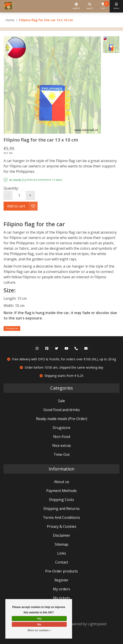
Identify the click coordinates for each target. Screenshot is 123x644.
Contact (62, 562)
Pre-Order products (61, 571)
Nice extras (62, 446)
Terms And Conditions (61, 517)
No (39, 625)
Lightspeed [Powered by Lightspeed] (97, 624)
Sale (61, 401)
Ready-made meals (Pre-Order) (62, 419)
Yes (39, 619)
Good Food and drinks (62, 410)
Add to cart (16, 206)
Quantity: (11, 188)
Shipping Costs (61, 500)
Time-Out (62, 454)
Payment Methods (61, 491)
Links (62, 553)
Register (61, 580)
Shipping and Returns (61, 509)
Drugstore (61, 428)
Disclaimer (62, 535)
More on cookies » (39, 630)
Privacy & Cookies (62, 526)
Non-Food (62, 437)
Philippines (12, 328)
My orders (61, 589)
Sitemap (61, 544)
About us (62, 482)
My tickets (62, 598)
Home (10, 20)
